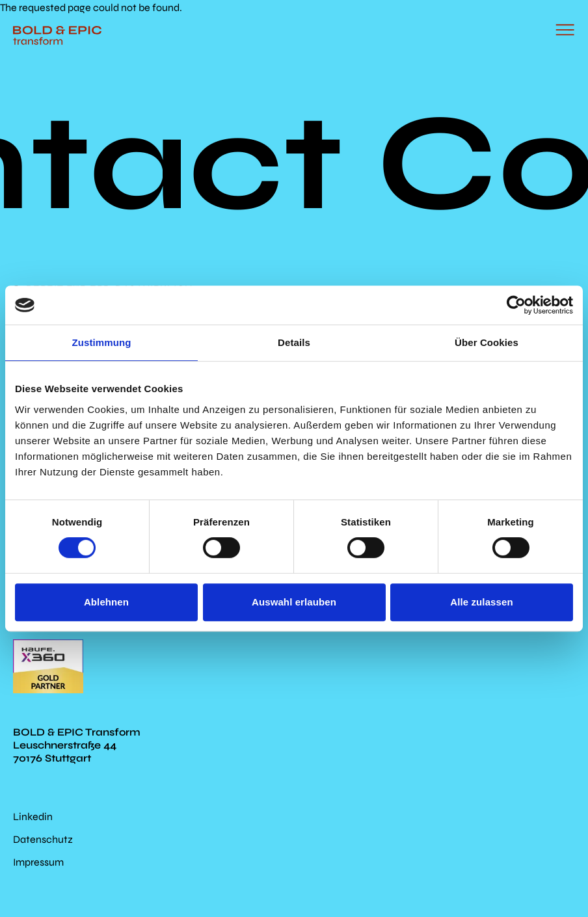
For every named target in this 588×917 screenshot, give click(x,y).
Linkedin (33, 817)
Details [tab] (294, 342)
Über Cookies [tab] (487, 342)
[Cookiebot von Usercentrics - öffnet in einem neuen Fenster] (516, 305)
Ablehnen (106, 602)
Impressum (38, 862)
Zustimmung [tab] (102, 342)
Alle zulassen (481, 602)
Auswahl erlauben (294, 602)
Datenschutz (43, 839)
